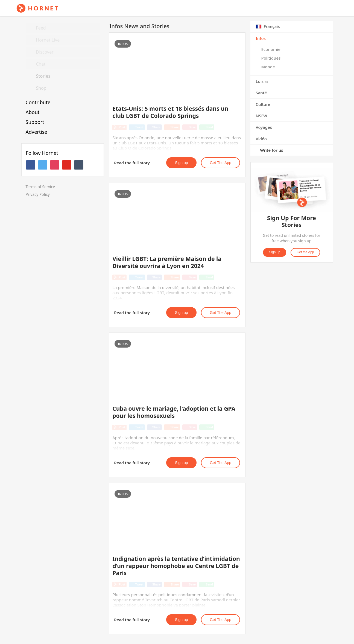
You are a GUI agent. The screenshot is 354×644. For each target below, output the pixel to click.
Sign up (181, 163)
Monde (268, 67)
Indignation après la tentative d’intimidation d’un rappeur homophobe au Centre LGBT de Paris (176, 566)
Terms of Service (40, 187)
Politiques (271, 58)
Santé (261, 93)
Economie (271, 49)
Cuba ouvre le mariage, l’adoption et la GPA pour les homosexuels (174, 412)
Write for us (272, 150)
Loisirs (262, 81)
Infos (261, 38)
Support (35, 122)
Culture (263, 104)
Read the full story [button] (132, 163)
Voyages (264, 127)
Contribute (38, 102)
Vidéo (261, 139)
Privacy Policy (38, 194)
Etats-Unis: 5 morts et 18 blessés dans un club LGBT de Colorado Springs (170, 112)
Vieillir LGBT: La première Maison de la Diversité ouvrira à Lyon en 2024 (167, 262)
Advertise (36, 132)
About (33, 112)
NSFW (262, 116)
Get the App (220, 163)
